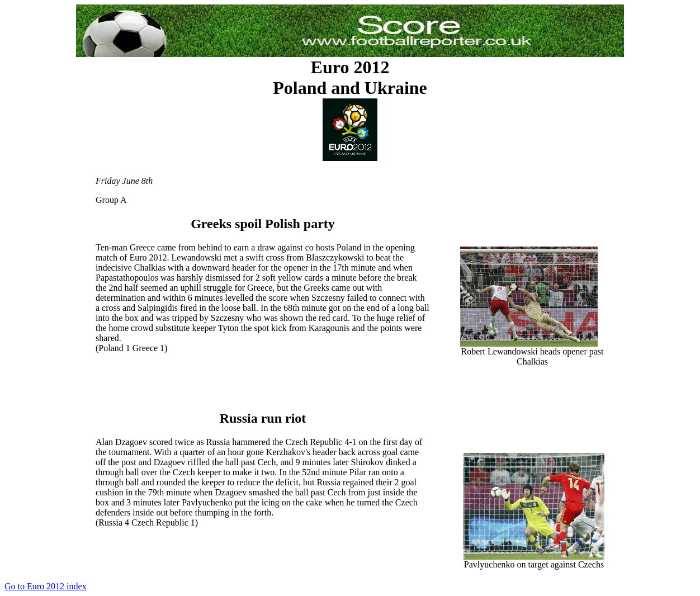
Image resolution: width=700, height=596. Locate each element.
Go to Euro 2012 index (46, 586)
